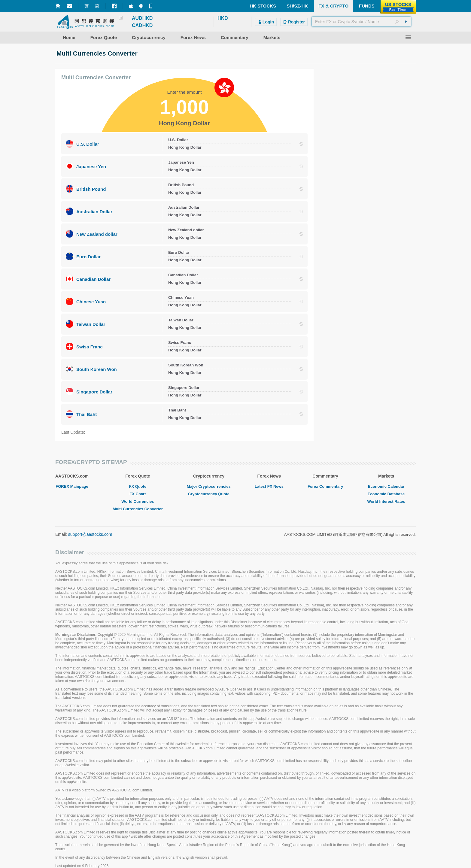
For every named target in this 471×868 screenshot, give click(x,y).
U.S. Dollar (88, 144)
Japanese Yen (91, 167)
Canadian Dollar (93, 279)
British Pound (91, 189)
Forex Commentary (325, 486)
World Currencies (138, 501)
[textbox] (361, 22)
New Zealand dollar (97, 234)
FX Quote (138, 486)
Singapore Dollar (94, 392)
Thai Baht (87, 414)
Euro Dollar (88, 257)
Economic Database (386, 494)
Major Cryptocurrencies (209, 486)
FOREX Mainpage (72, 486)
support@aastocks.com (90, 534)
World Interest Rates (386, 501)
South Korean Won (97, 369)
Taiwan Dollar (91, 324)
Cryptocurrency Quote (209, 494)
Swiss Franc (90, 347)
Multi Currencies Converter (138, 509)
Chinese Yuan (91, 302)
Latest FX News (269, 486)
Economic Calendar (386, 486)
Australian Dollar (94, 212)
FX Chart (138, 494)
